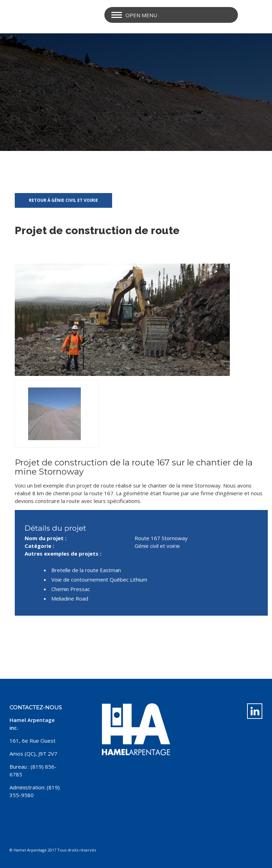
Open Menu (141, 15)
